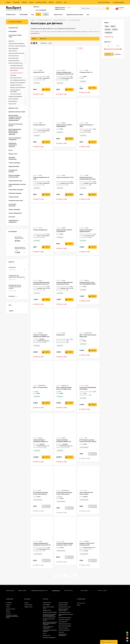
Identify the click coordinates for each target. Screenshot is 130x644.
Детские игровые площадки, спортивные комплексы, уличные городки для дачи (50, 616)
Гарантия (24, 2)
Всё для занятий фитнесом (15, 63)
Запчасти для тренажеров (65, 626)
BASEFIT (113, 26)
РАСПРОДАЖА (46, 605)
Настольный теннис (14, 56)
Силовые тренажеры (63, 603)
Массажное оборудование (49, 638)
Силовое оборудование (64, 630)
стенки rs (11, 311)
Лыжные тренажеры (63, 628)
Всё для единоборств (14, 61)
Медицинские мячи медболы (18, 83)
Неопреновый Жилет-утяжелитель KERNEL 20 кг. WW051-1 (41, 442)
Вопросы (51, 2)
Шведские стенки (47, 610)
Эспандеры (13, 75)
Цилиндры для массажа (16, 65)
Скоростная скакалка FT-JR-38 (65, 177)
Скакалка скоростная (39, 125)
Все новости (13, 296)
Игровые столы (47, 635)
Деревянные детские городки (50, 612)
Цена (50, 43)
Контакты (59, 2)
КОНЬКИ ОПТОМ (47, 603)
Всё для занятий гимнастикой (16, 53)
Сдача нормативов (13, 48)
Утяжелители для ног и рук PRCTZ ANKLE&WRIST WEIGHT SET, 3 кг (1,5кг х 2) (88, 284)
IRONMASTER (108, 33)
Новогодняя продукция (64, 620)
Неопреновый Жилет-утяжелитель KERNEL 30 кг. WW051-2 (64, 442)
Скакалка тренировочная (40, 230)
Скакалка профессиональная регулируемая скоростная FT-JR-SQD (41, 284)
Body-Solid (108, 29)
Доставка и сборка (41, 2)
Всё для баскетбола (14, 58)
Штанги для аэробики (16, 94)
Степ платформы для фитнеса (18, 80)
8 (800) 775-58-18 (60, 9)
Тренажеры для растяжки (65, 607)
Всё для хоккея (12, 104)
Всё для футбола (13, 101)
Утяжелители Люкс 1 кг (86, 72)
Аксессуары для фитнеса (17, 73)
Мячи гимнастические (16, 78)
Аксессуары (61, 632)
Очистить (118, 54)
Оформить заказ (28, 607)
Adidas (107, 26)
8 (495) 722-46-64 (60, 8)
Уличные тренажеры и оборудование (48, 627)
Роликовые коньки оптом (65, 624)
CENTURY (115, 29)
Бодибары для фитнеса (16, 85)
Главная (8, 2)
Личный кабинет (28, 605)
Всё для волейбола (13, 99)
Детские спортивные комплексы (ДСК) (63, 610)
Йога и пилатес (14, 70)
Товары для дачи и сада (64, 612)
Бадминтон (11, 41)
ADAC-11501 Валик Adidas (40, 387)
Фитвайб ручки (60, 335)
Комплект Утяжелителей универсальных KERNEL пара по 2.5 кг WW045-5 (41, 337)
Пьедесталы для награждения (16, 44)
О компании (16, 2)
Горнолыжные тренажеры (65, 618)
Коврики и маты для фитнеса (18, 88)
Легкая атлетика (13, 51)
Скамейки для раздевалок (15, 96)
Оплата (31, 2)
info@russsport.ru (56, 591)
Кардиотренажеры (63, 605)
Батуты (45, 633)
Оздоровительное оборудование (63, 635)
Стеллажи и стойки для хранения (17, 46)
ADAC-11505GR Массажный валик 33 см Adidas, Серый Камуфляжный (64, 389)
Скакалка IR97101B (39, 72)
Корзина (26, 603)
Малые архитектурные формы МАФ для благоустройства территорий (50, 623)
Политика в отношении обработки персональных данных (12, 616)
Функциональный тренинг (17, 68)
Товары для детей (63, 622)
